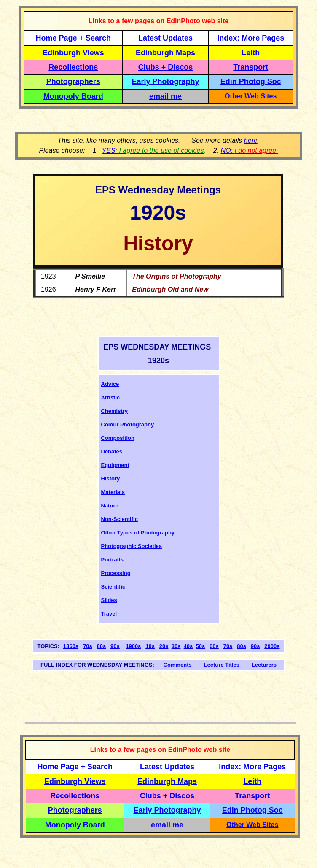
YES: (153, 151)
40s (188, 646)
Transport (251, 67)
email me (165, 96)
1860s (71, 646)
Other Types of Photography (138, 533)
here (251, 140)
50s (201, 646)
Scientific (113, 587)
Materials (113, 492)
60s (214, 646)
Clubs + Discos (166, 67)
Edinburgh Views (73, 53)
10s (150, 646)
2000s (272, 646)
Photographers (73, 81)
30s (176, 646)
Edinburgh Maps (165, 53)
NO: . (249, 151)
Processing (116, 573)
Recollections (73, 67)
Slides (109, 600)
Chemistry (115, 411)
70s (88, 646)
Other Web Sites (251, 96)
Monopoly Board (73, 96)
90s (115, 646)
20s (164, 646)
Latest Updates (165, 38)
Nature (110, 506)
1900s (133, 646)
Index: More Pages (251, 38)
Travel (109, 614)
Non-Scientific (120, 519)
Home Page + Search (74, 38)
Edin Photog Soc (251, 81)
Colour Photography (128, 425)
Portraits (112, 560)
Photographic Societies (132, 546)
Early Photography (166, 81)
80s (102, 646)
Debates (112, 452)
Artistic (111, 397)
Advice (110, 384)
